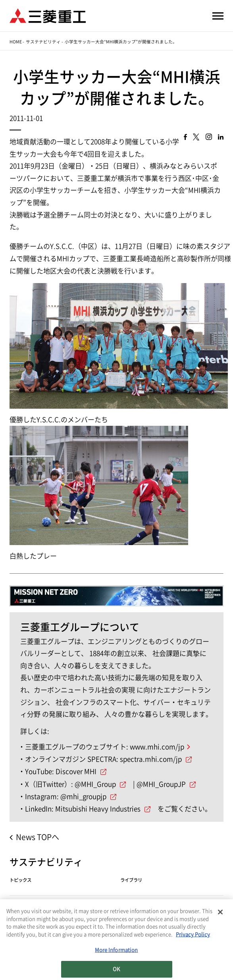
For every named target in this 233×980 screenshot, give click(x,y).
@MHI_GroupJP (161, 784)
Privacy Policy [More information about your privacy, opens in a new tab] (193, 936)
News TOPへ (38, 837)
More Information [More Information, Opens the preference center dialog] (116, 952)
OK (116, 970)
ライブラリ (131, 880)
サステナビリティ (43, 42)
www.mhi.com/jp (157, 747)
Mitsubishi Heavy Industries (98, 809)
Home (16, 42)
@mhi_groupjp (83, 797)
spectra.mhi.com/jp (151, 759)
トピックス (20, 880)
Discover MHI (76, 771)
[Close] (220, 914)
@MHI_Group (95, 784)
